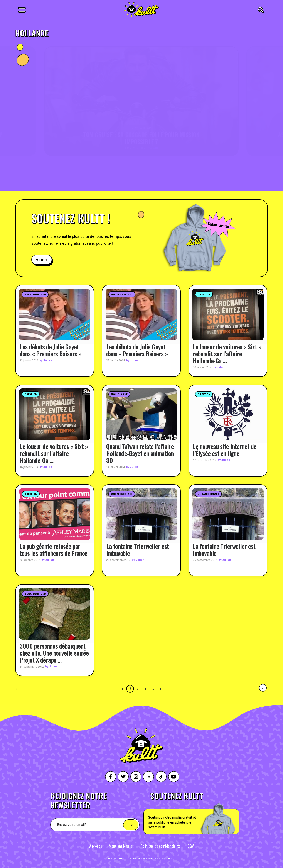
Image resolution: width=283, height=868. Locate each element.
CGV (191, 846)
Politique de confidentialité (161, 846)
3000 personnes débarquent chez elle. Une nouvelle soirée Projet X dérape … (54, 653)
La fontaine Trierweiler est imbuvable (138, 549)
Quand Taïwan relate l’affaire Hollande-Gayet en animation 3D (140, 453)
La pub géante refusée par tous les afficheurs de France (54, 549)
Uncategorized (35, 295)
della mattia (169, 859)
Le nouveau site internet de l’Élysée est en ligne (225, 450)
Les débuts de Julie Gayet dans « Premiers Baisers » (51, 350)
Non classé (119, 394)
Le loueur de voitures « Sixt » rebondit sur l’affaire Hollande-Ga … (227, 353)
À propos (96, 846)
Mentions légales (121, 846)
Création (204, 295)
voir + (42, 260)
